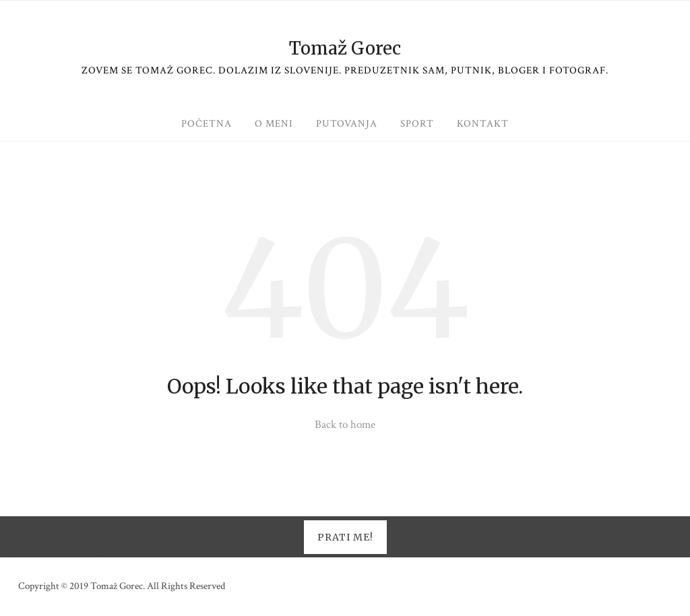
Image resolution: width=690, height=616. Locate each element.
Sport (417, 124)
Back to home (345, 425)
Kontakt (483, 124)
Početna (207, 124)
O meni (274, 124)
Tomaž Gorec (345, 49)
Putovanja (347, 124)
